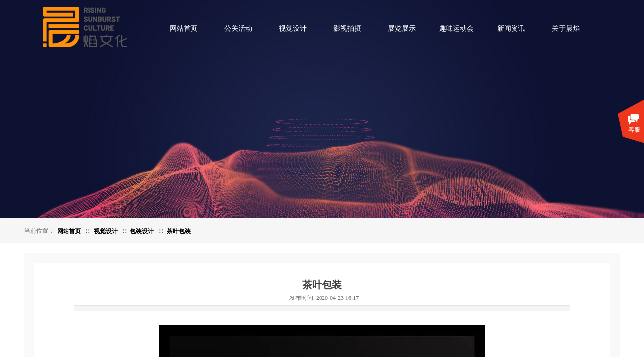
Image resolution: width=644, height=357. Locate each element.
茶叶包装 (179, 231)
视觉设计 (293, 29)
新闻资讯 (511, 29)
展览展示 (402, 29)
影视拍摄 (347, 29)
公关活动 (238, 29)
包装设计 (142, 231)
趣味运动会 (456, 29)
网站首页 (184, 29)
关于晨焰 (566, 29)
